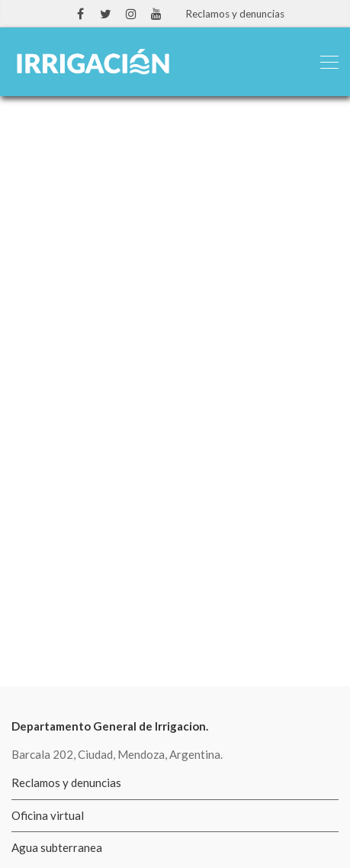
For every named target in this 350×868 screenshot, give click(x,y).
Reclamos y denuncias (235, 14)
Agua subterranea (57, 847)
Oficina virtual (48, 815)
